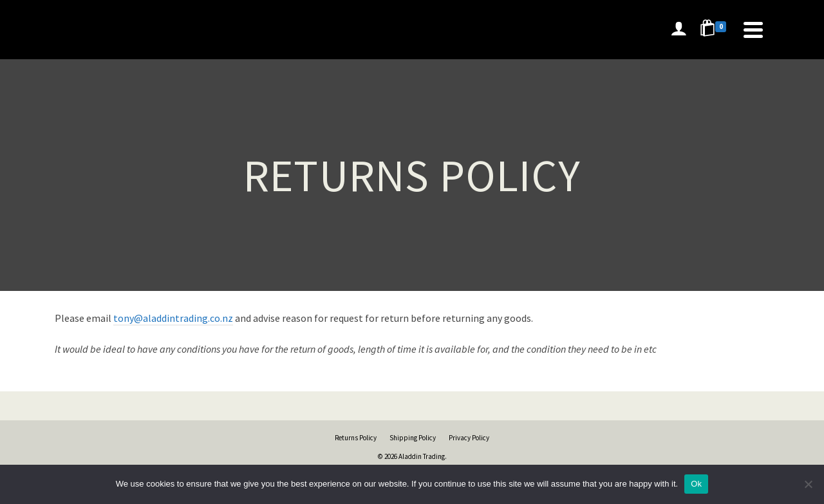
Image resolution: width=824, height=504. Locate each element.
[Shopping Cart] (715, 30)
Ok (696, 484)
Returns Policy (356, 438)
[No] (808, 484)
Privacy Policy (469, 438)
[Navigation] (753, 30)
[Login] (679, 30)
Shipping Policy (413, 438)
